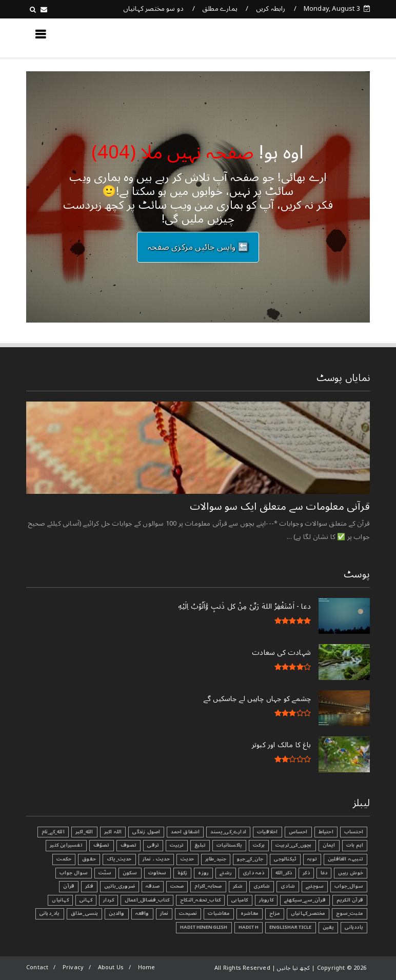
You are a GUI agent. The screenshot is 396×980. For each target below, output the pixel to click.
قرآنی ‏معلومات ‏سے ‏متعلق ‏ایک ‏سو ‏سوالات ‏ (279, 507)
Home (147, 967)
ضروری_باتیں (120, 886)
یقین (329, 927)
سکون (130, 873)
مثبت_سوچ (350, 913)
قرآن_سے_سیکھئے (305, 900)
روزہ (203, 873)
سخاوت (157, 873)
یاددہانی (354, 927)
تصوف (129, 845)
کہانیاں (60, 900)
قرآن (69, 886)
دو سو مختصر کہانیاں (154, 9)
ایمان (329, 845)
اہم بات (355, 845)
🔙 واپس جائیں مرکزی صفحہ (198, 247)
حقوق (89, 859)
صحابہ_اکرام (208, 886)
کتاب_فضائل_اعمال (147, 900)
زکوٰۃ (183, 873)
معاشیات (219, 913)
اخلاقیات (268, 832)
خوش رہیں (351, 873)
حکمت (64, 859)
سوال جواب (74, 873)
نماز (164, 913)
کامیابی (240, 900)
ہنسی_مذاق (85, 913)
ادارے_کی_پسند (228, 832)
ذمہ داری (254, 873)
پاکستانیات (229, 845)
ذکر (306, 873)
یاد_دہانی (50, 913)
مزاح (275, 913)
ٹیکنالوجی (285, 859)
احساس (298, 832)
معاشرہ (250, 913)
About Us (111, 967)
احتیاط (326, 832)
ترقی (153, 845)
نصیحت (188, 913)
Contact (37, 967)
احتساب (354, 832)
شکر (238, 886)
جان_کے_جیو (250, 859)
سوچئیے (315, 886)
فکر (89, 886)
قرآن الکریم (350, 900)
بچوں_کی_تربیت (294, 845)
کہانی (86, 900)
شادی (288, 886)
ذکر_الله (284, 873)
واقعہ (142, 913)
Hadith (249, 927)
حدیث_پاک (119, 859)
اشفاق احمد (185, 832)
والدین (116, 913)
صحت (177, 886)
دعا (324, 873)
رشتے (226, 873)
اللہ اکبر (113, 832)
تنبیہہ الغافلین (345, 859)
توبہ (312, 859)
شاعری (262, 886)
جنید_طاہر (216, 859)
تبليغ (200, 845)
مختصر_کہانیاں (308, 913)
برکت (259, 845)
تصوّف (102, 845)
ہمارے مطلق (220, 9)
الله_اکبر (84, 832)
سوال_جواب (349, 886)
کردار (108, 900)
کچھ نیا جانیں (329, 37)
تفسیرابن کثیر (66, 845)
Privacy (73, 967)
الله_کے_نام (53, 832)
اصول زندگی (146, 832)
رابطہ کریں (271, 9)
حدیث (187, 859)
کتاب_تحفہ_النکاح (200, 900)
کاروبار (266, 900)
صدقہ (153, 886)
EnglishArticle (291, 927)
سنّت (105, 873)
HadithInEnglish (204, 927)
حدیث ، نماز (156, 859)
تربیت (177, 845)
